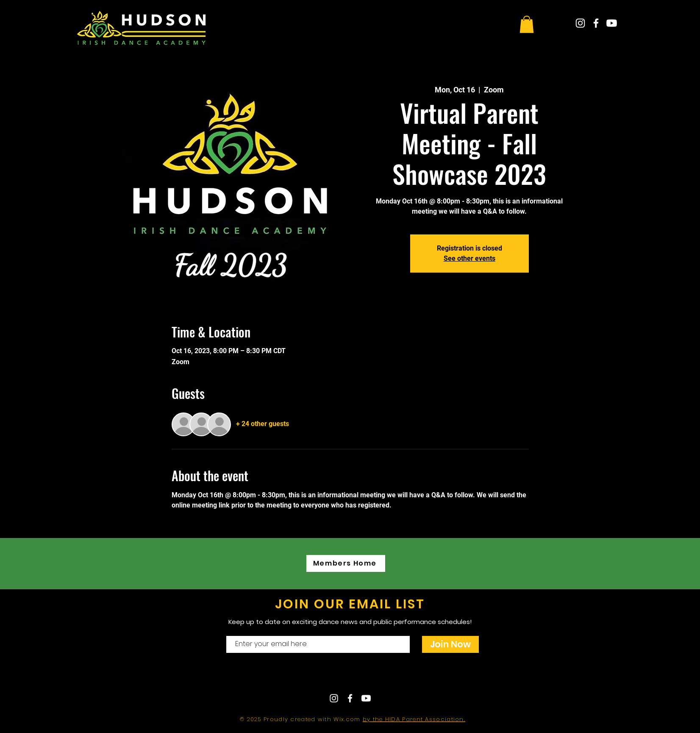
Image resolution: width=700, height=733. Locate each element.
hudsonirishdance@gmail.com (424, 676)
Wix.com (348, 719)
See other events (469, 258)
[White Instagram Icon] (580, 23)
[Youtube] (612, 23)
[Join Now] (450, 644)
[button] (527, 24)
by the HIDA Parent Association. (414, 719)
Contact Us (325, 676)
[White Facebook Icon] (596, 23)
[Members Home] (346, 563)
